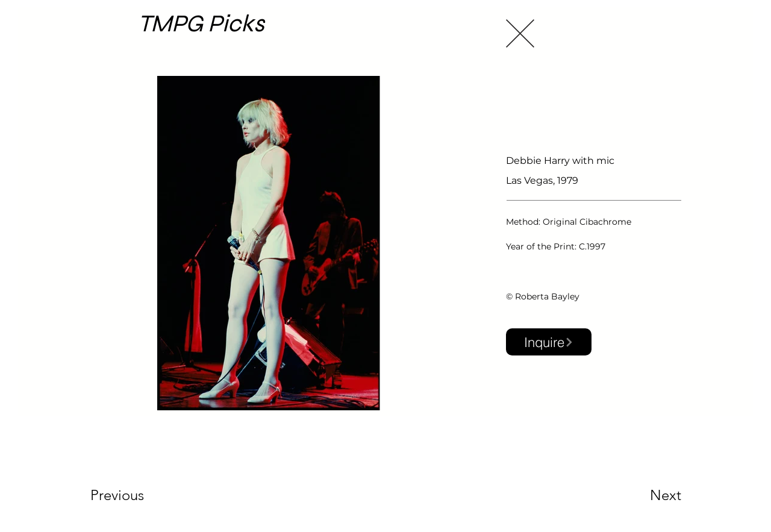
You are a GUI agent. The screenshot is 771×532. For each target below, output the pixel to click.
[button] (549, 342)
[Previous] (133, 495)
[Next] (641, 495)
